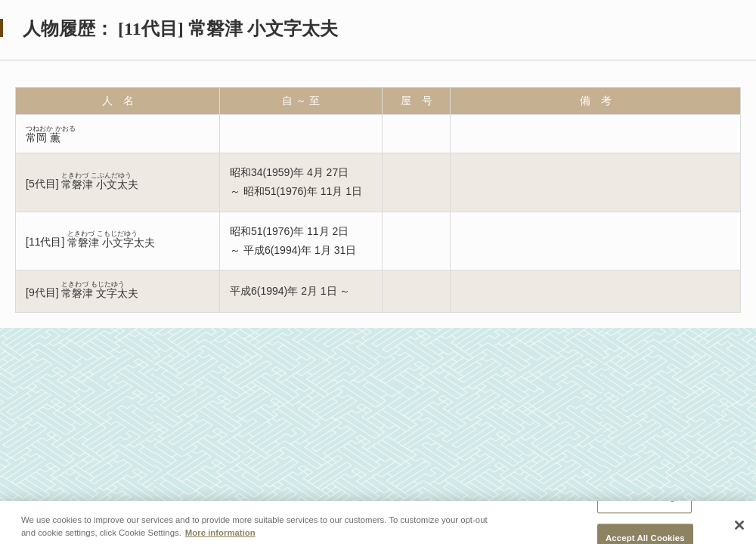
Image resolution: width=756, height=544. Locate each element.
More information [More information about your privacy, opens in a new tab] (220, 537)
